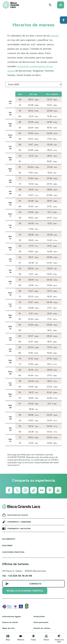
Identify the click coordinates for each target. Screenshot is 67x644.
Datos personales (41, 622)
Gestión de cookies (42, 628)
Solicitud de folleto (18, 515)
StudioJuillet (39, 616)
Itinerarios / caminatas (19, 522)
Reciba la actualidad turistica (25, 591)
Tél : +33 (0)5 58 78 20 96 (17, 576)
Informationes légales (12, 616)
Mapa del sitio (8, 628)
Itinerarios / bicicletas (19, 528)
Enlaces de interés (10, 622)
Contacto (35, 584)
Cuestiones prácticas (13, 552)
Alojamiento (9, 539)
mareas (55, 36)
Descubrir (7, 545)
